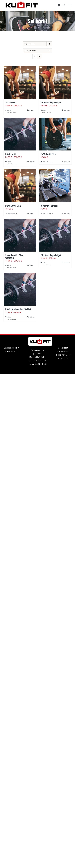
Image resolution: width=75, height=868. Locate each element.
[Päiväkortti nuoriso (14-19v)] (20, 289)
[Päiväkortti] (20, 134)
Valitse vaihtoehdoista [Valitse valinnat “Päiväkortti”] (11, 163)
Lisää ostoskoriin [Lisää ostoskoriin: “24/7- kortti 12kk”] (47, 162)
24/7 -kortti (11, 102)
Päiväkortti (10, 154)
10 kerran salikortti (49, 206)
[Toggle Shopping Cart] (59, 5)
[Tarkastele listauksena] (39, 57)
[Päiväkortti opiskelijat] (55, 235)
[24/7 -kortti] (20, 82)
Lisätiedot (31, 110)
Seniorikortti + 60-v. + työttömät (15, 256)
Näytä (30, 51)
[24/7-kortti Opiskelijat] (55, 82)
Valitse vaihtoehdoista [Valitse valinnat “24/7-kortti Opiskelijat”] (47, 111)
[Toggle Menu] (70, 5)
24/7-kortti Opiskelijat (51, 102)
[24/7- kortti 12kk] (55, 134)
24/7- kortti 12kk (48, 154)
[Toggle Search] (64, 5)
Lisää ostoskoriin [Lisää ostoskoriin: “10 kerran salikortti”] (47, 213)
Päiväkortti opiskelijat (51, 255)
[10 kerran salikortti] (55, 186)
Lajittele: (30, 44)
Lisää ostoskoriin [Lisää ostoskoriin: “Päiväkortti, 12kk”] (12, 213)
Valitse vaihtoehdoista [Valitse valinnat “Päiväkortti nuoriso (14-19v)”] (11, 318)
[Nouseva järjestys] (50, 44)
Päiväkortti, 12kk (13, 206)
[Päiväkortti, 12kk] (20, 186)
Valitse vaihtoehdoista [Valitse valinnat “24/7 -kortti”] (11, 111)
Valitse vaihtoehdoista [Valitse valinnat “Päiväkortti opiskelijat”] (47, 264)
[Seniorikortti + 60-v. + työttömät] (20, 235)
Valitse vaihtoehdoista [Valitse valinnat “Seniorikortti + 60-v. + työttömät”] (11, 266)
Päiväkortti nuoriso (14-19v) (18, 309)
